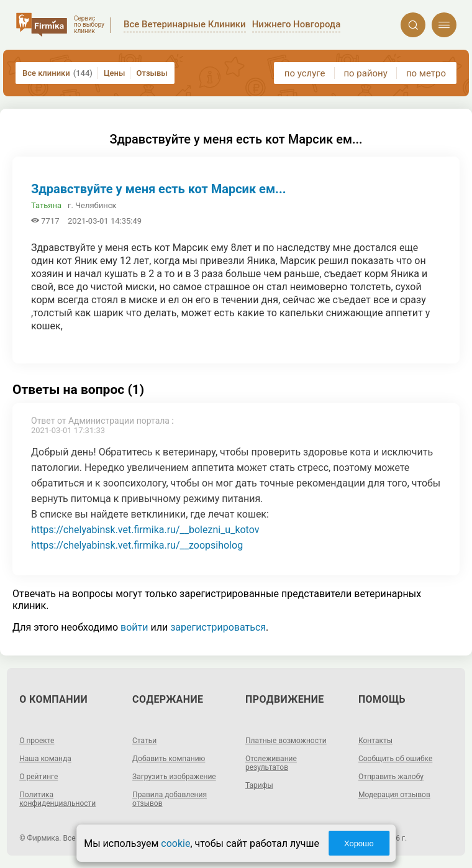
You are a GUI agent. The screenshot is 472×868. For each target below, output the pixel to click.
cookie (175, 843)
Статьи (144, 741)
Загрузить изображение (174, 777)
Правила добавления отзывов (170, 799)
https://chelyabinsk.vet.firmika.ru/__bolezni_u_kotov (145, 530)
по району (365, 73)
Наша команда (45, 759)
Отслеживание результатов (271, 763)
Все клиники (57, 73)
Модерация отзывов (394, 795)
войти (134, 627)
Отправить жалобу (391, 777)
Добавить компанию (169, 759)
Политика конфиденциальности (57, 799)
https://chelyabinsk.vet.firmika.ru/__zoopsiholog (137, 545)
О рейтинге (39, 777)
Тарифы (259, 785)
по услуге (305, 73)
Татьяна (46, 205)
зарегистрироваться (218, 627)
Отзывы (152, 73)
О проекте (37, 741)
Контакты (375, 741)
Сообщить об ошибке (395, 759)
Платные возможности (286, 741)
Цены (115, 73)
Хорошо (359, 843)
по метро (426, 73)
